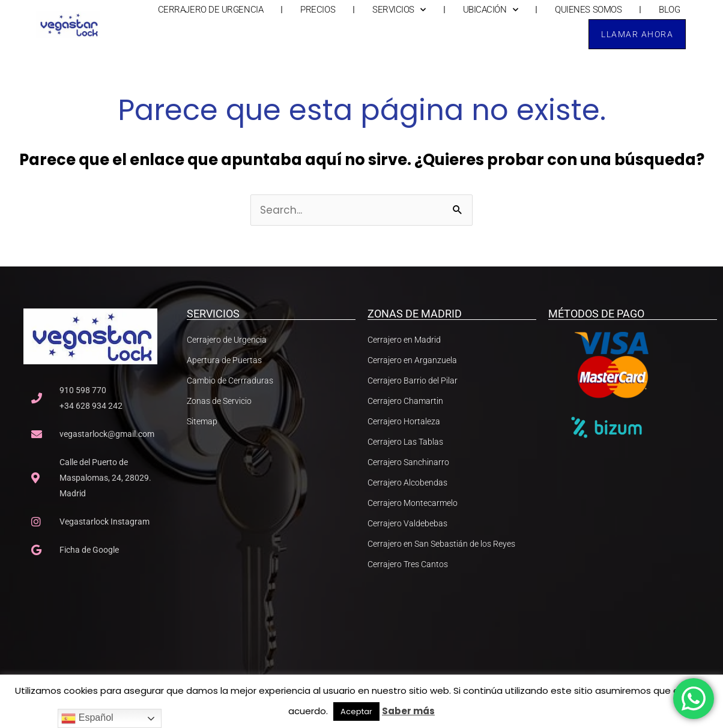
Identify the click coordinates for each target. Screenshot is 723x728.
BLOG (669, 10)
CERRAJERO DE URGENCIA (211, 10)
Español (87, 718)
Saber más (408, 711)
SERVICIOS (399, 10)
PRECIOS (318, 10)
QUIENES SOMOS (588, 10)
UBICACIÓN (491, 10)
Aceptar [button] (356, 711)
